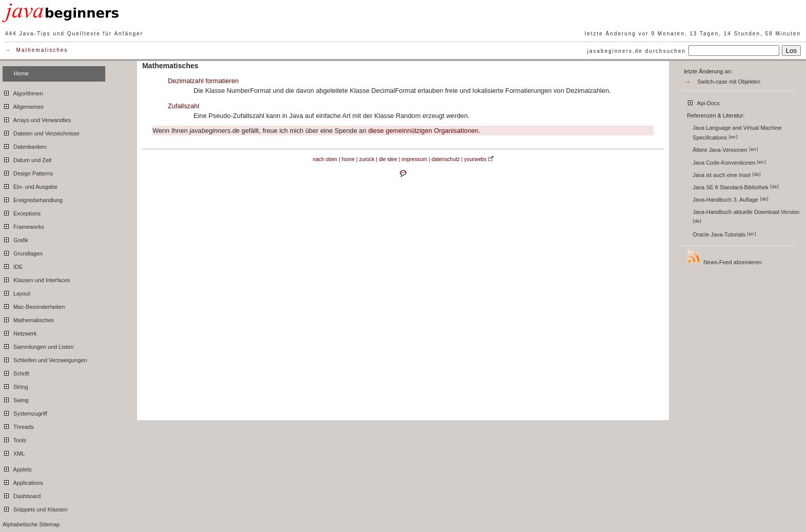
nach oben (325, 159)
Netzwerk (20, 332)
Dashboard (22, 495)
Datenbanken (25, 145)
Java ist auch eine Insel (727, 175)
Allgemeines (23, 105)
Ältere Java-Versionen (725, 150)
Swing (16, 399)
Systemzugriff (25, 412)
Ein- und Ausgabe (30, 185)
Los (792, 51)
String (15, 385)
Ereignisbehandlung (33, 199)
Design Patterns (28, 172)
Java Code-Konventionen (729, 163)
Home (21, 73)
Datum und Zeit (27, 159)
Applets (17, 468)
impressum (414, 159)
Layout (16, 292)
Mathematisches (42, 50)
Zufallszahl (184, 106)
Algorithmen (23, 92)
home (348, 159)
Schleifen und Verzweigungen (45, 359)
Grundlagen (23, 252)
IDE (13, 265)
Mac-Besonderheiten (34, 305)
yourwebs (475, 159)
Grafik (15, 239)
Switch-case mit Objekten (729, 82)
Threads (18, 425)
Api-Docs (703, 102)
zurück (367, 159)
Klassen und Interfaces (36, 279)
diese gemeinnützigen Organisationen (423, 131)
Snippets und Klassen (35, 508)
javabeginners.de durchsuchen (637, 51)
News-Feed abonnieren (724, 257)
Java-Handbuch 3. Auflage (731, 200)
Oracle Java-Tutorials (724, 234)
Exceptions (22, 212)
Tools (14, 439)
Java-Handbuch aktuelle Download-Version (747, 216)
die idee (388, 159)
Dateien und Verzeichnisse (41, 132)
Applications (23, 481)
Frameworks (23, 225)
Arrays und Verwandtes (37, 119)
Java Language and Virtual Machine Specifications (737, 133)
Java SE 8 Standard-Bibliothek (736, 187)
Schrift (16, 372)
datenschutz (446, 159)
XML (14, 452)
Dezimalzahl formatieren (203, 81)
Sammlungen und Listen (38, 345)
